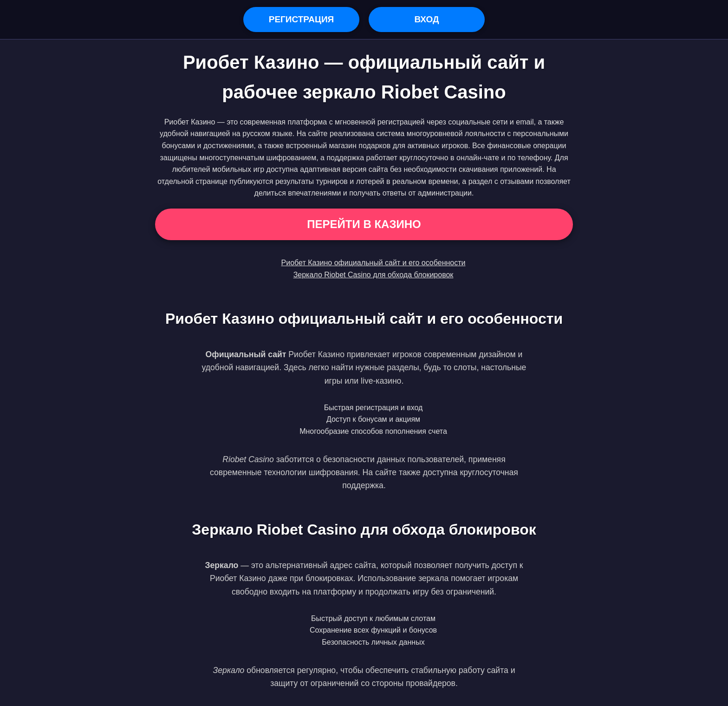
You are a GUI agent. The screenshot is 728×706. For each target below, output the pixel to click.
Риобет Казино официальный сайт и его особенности (374, 263)
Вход (426, 19)
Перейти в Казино (364, 224)
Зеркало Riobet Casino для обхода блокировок (374, 275)
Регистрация (302, 19)
